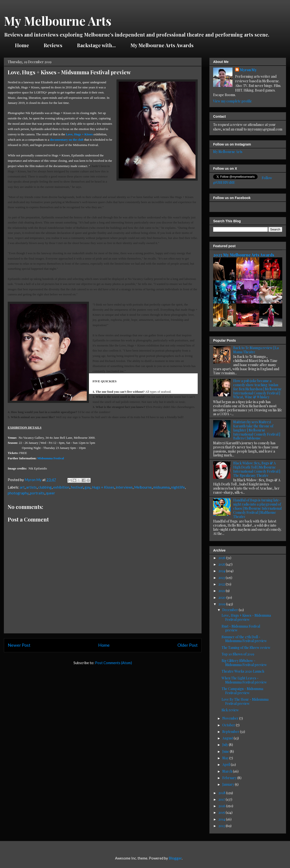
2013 (222, 826)
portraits (37, 493)
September (231, 732)
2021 (222, 591)
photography (18, 493)
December (231, 610)
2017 (222, 799)
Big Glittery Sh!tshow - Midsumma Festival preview (244, 663)
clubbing (45, 487)
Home (22, 45)
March (228, 771)
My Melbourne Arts (58, 21)
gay (87, 487)
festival (77, 487)
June (226, 751)
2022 (222, 584)
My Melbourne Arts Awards (162, 45)
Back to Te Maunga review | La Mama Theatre (256, 350)
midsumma (161, 487)
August (228, 738)
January (229, 784)
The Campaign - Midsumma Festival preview (242, 691)
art (22, 487)
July (226, 745)
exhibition (61, 487)
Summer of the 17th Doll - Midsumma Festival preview (244, 639)
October (229, 725)
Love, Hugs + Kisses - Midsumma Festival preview (246, 617)
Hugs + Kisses (103, 487)
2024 (222, 571)
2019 (222, 604)
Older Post (188, 645)
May (226, 758)
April (227, 764)
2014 (222, 819)
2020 (222, 597)
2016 (222, 806)
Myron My (248, 70)
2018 (222, 793)
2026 (222, 558)
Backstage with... (96, 45)
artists (31, 487)
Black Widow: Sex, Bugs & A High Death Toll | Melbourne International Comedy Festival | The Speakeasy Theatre (257, 469)
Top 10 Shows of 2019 (238, 654)
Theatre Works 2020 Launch (243, 671)
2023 (222, 578)
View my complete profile (232, 101)
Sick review (230, 710)
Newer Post (19, 645)
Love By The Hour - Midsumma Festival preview (245, 701)
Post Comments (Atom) (113, 663)
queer (51, 493)
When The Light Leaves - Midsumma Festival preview (244, 680)
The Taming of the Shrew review (246, 648)
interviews (124, 487)
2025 (222, 564)
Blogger (175, 858)
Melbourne (143, 487)
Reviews (53, 45)
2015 (222, 812)
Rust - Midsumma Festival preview (241, 628)
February (230, 778)
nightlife (178, 487)
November (231, 718)
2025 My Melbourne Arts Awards (244, 255)
